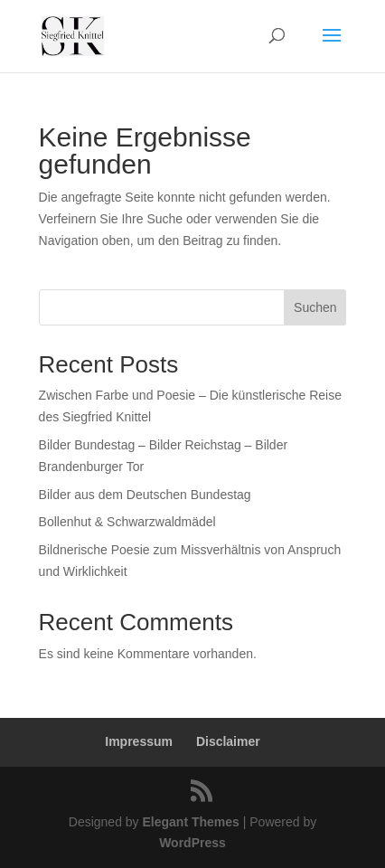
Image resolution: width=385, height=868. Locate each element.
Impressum (139, 741)
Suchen (315, 307)
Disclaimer (228, 741)
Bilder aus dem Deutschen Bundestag (145, 495)
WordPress (192, 843)
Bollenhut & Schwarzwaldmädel (127, 522)
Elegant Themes (190, 822)
